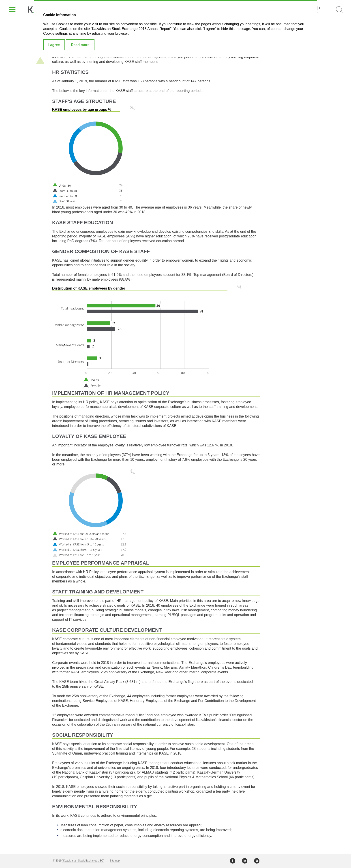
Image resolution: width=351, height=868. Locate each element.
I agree (54, 45)
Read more (80, 45)
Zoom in (132, 108)
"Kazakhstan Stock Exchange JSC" (83, 861)
